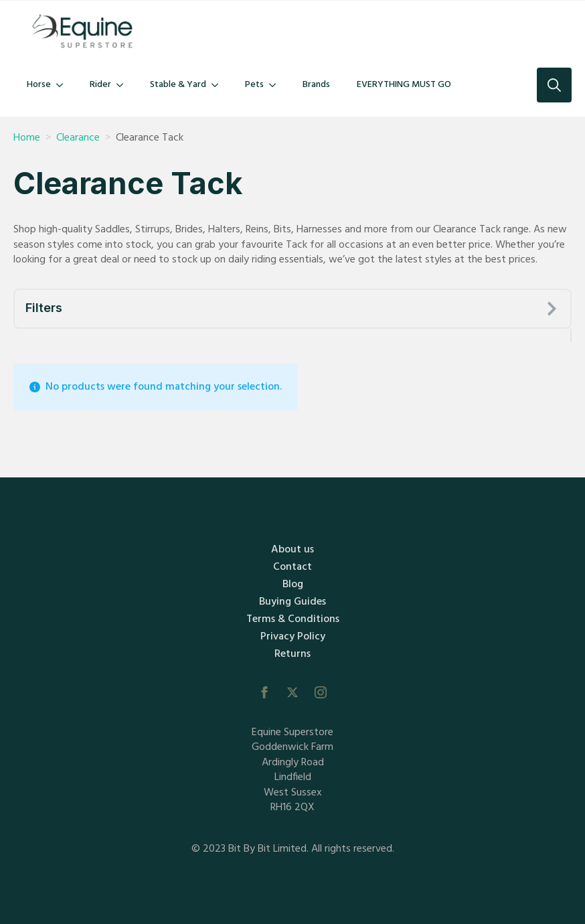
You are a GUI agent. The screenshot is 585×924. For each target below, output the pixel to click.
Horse (39, 85)
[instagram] (321, 692)
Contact (292, 567)
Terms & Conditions (293, 619)
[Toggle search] (554, 85)
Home (27, 138)
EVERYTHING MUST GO (404, 85)
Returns (292, 654)
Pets (254, 85)
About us (292, 550)
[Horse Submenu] (64, 85)
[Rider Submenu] (124, 85)
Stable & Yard (178, 85)
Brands (316, 85)
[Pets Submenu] (276, 85)
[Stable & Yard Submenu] (219, 85)
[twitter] (292, 692)
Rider (100, 85)
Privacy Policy (293, 637)
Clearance (78, 138)
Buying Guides (292, 602)
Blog (293, 585)
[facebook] (264, 692)
